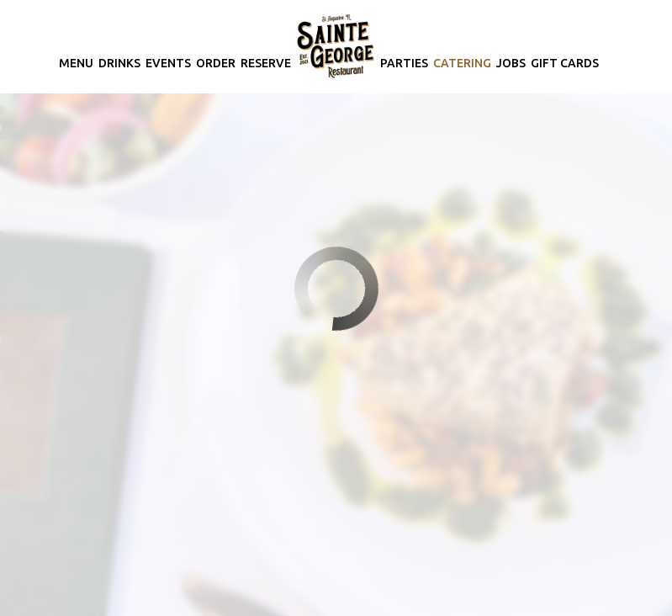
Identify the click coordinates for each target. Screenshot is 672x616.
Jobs (511, 63)
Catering (462, 63)
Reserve (266, 63)
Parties (404, 63)
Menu (76, 63)
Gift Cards (565, 63)
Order (216, 63)
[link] (336, 46)
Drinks (119, 63)
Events (168, 63)
